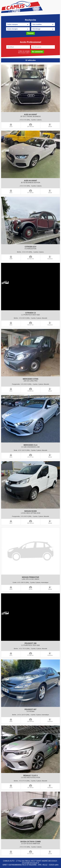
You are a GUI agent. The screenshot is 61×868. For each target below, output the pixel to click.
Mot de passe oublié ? (24, 53)
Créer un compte (24, 51)
